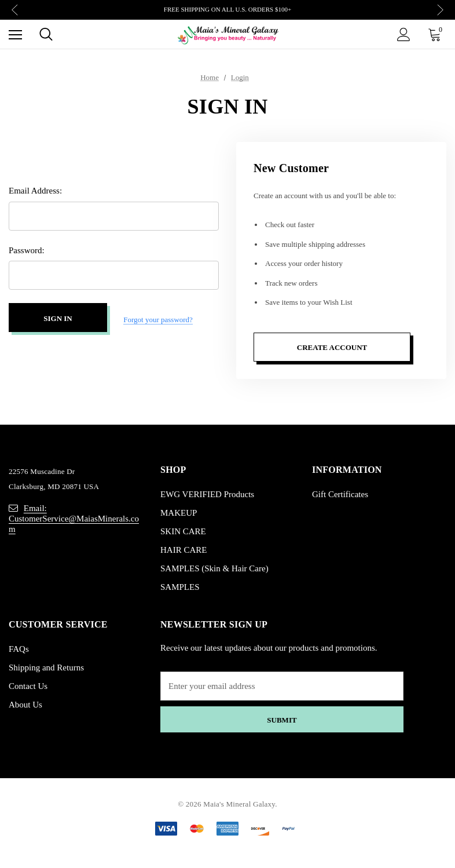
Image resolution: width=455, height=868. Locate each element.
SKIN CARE (183, 531)
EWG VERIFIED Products (207, 494)
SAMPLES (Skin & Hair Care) (214, 568)
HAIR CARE (184, 550)
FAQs (19, 649)
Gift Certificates (340, 494)
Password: (27, 253)
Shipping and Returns (46, 668)
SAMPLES (180, 587)
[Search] (46, 34)
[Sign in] (404, 34)
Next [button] (440, 10)
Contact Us (28, 686)
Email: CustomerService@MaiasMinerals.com (74, 519)
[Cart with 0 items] (437, 34)
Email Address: (35, 193)
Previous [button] (15, 10)
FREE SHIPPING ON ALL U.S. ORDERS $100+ (227, 9)
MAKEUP (179, 513)
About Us (25, 705)
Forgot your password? (158, 320)
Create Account (332, 347)
